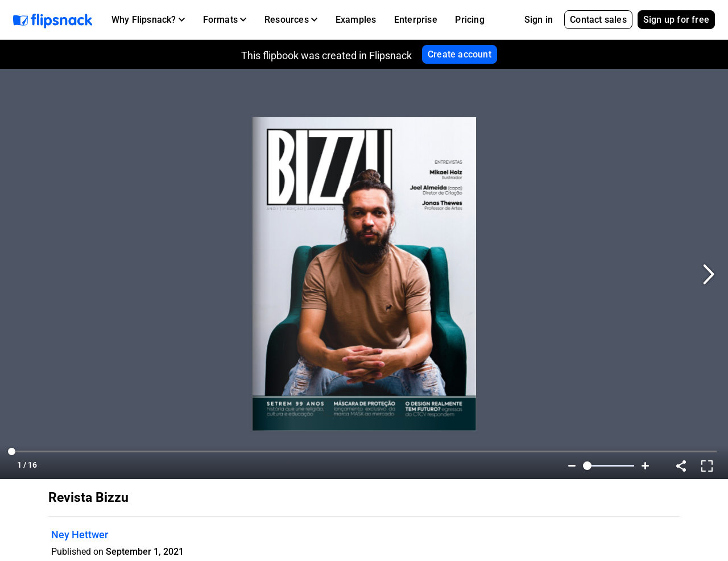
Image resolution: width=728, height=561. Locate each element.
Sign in (539, 20)
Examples (356, 20)
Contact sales (598, 20)
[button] (148, 20)
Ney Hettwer (80, 535)
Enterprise (416, 20)
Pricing (470, 20)
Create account (460, 54)
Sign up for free (676, 20)
